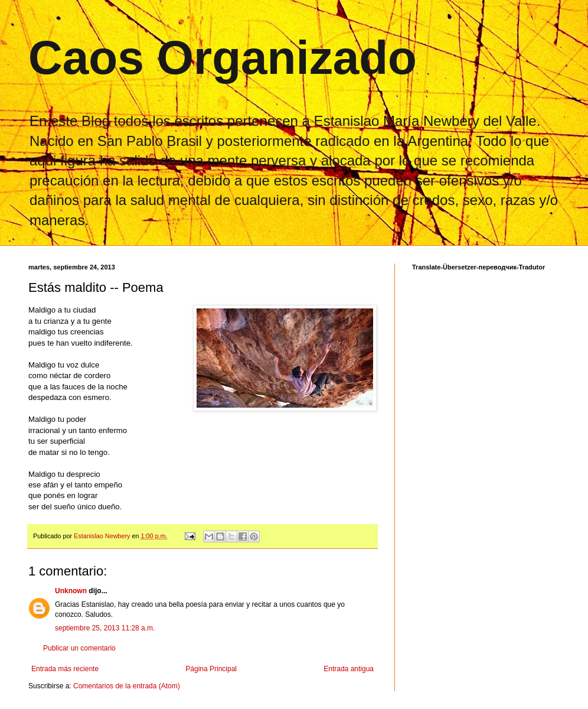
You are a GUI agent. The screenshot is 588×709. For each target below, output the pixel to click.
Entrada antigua (349, 669)
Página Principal (211, 669)
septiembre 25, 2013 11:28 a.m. (105, 628)
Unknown (71, 591)
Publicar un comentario (79, 648)
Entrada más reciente (65, 669)
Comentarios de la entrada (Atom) (127, 686)
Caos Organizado (223, 58)
